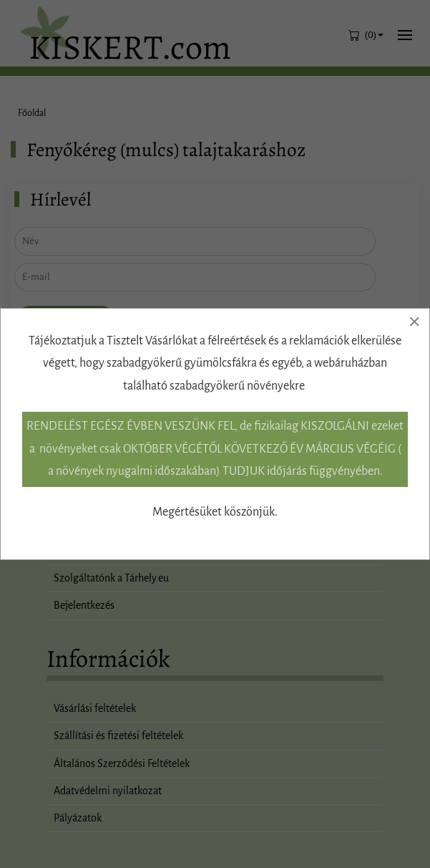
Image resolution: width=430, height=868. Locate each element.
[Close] (414, 322)
